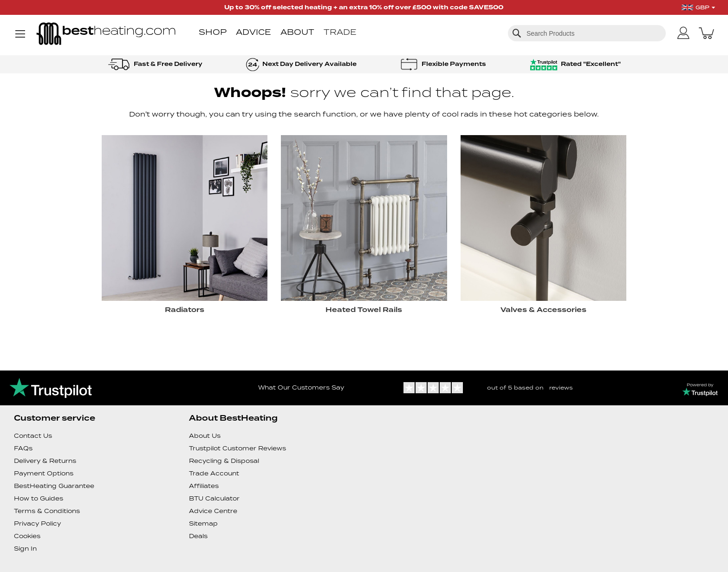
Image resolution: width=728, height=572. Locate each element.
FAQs (23, 448)
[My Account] (683, 33)
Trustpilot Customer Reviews (237, 448)
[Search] (517, 33)
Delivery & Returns (45, 461)
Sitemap (203, 523)
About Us (205, 436)
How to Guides (39, 498)
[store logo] (106, 35)
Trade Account (214, 473)
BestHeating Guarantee (54, 486)
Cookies (27, 536)
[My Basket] (706, 33)
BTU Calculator (214, 498)
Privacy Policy (37, 523)
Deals (198, 536)
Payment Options (44, 473)
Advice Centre (213, 511)
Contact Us (33, 436)
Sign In (25, 549)
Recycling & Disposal (224, 461)
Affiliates (204, 486)
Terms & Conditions (47, 511)
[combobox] (587, 33)
